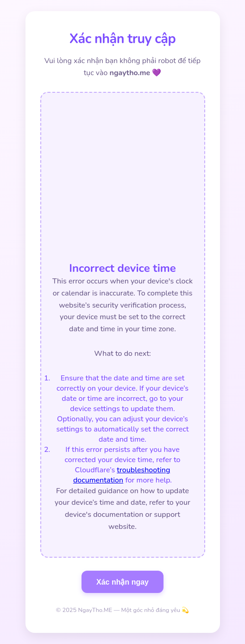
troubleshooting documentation (122, 475)
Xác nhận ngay (122, 582)
